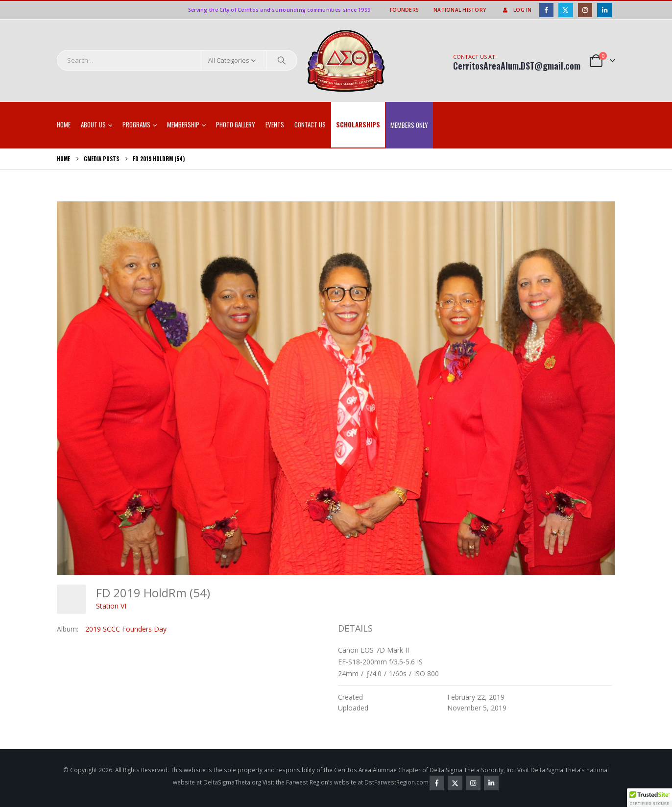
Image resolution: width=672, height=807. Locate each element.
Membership (183, 124)
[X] (565, 10)
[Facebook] (546, 10)
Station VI (111, 606)
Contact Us (310, 124)
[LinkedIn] (604, 10)
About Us (93, 124)
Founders (404, 10)
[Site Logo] (346, 61)
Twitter (455, 783)
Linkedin (491, 783)
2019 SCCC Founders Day (126, 629)
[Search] (282, 60)
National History (460, 10)
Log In (516, 10)
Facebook (437, 783)
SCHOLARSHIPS (358, 124)
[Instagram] (585, 10)
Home (64, 124)
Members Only (409, 125)
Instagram (473, 783)
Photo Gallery (236, 124)
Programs (136, 124)
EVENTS (275, 124)
